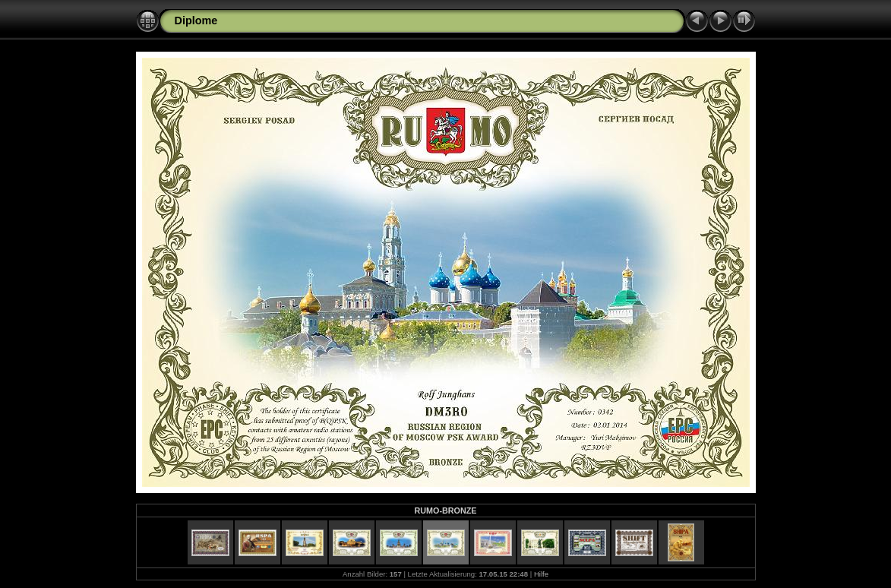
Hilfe (541, 574)
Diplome (196, 21)
